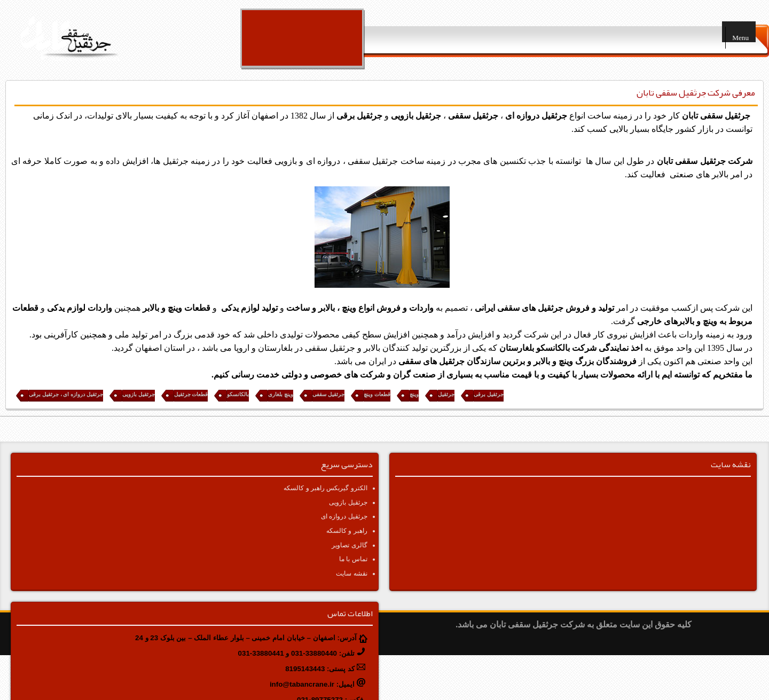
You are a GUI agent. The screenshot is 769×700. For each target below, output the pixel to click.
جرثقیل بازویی (416, 116)
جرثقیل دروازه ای (536, 116)
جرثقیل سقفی (473, 116)
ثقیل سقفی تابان (711, 116)
